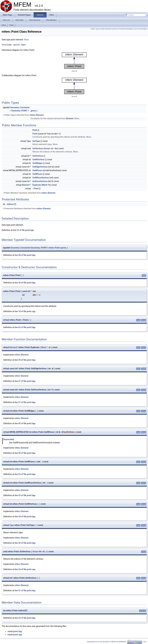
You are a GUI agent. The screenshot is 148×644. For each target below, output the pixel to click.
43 (20, 517)
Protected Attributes (126, 29)
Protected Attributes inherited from (27, 209)
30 (20, 283)
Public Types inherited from (23, 115)
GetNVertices (39, 160)
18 (20, 311)
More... (27, 40)
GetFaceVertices (40, 181)
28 (20, 255)
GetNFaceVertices (41, 178)
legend (74, 71)
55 (20, 495)
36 (20, 543)
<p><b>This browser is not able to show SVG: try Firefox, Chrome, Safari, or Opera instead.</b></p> (74, 61)
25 (20, 618)
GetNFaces (38, 170)
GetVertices (38, 148)
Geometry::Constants (20, 107)
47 (20, 381)
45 (20, 423)
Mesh (45, 185)
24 (20, 569)
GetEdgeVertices (40, 167)
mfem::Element (37, 115)
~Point (36, 189)
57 (20, 402)
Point (11, 25)
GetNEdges (38, 163)
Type (29, 141)
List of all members (141, 29)
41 (20, 590)
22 (18, 230)
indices (10, 204)
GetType (36, 141)
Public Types (95, 29)
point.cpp (31, 311)
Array (47, 148)
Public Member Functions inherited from (29, 193)
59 (20, 360)
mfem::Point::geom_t (58, 248)
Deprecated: (9, 439)
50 (20, 453)
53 (20, 474)
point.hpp (19, 45)
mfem (4, 25)
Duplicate (37, 185)
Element (70, 118)
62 (20, 327)
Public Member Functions (109, 29)
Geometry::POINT (19, 111)
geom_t (34, 111)
